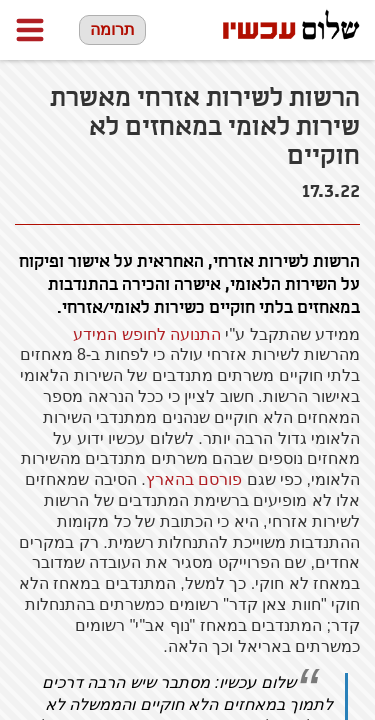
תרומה (112, 29)
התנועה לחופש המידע (147, 334)
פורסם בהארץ (194, 479)
